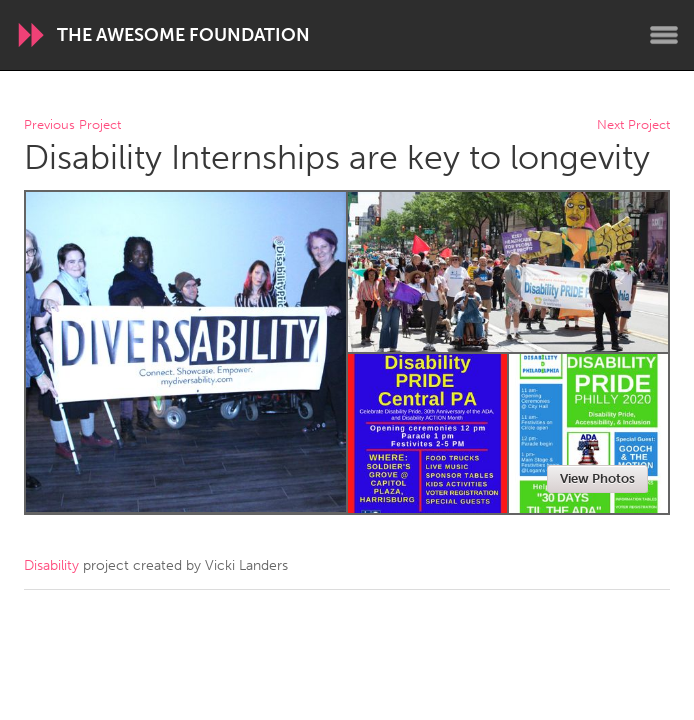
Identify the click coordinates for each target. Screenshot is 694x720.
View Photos (597, 478)
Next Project (633, 125)
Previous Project (72, 125)
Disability (51, 565)
